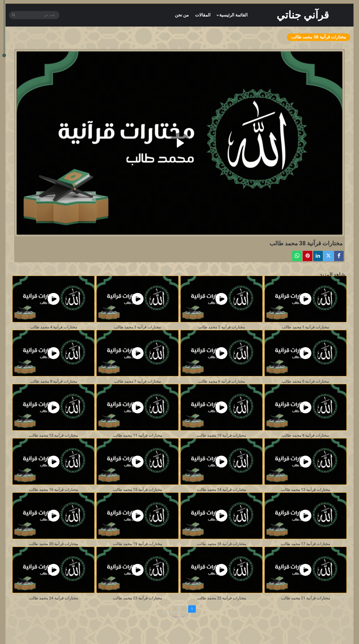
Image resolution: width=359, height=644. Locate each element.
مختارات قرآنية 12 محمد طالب (53, 435)
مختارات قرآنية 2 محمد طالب (222, 327)
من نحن (182, 15)
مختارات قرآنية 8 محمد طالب (54, 381)
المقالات (203, 15)
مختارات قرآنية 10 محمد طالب (222, 435)
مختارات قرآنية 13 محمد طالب (306, 490)
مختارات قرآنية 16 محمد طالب (53, 490)
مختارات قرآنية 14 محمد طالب (222, 490)
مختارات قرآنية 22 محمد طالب (222, 598)
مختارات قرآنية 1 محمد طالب (305, 327)
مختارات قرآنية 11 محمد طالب (137, 435)
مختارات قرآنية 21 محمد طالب (306, 598)
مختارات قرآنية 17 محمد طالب (306, 544)
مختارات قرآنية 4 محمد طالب (54, 327)
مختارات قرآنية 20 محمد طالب (53, 544)
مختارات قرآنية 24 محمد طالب (53, 598)
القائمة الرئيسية (233, 15)
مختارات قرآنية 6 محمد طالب (222, 381)
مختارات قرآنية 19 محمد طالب (137, 544)
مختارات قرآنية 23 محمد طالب (137, 598)
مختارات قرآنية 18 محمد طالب (222, 544)
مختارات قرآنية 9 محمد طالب (305, 435)
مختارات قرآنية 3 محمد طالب (138, 327)
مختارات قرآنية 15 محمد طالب (137, 490)
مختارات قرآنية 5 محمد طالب (305, 381)
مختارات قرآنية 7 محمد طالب (138, 381)
